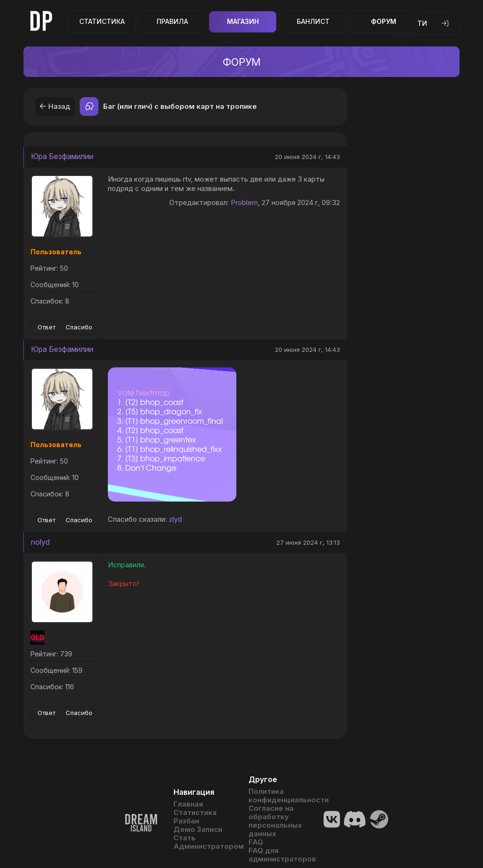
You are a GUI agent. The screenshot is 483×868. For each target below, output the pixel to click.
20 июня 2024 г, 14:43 (307, 157)
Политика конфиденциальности (279, 796)
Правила (172, 21)
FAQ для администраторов (279, 855)
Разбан (186, 821)
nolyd (40, 542)
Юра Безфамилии (62, 156)
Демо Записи (198, 830)
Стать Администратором (204, 842)
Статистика (102, 21)
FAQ (256, 842)
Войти (426, 23)
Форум (384, 21)
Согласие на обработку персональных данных (275, 821)
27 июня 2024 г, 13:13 (308, 542)
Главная (188, 804)
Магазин (243, 21)
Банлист (313, 21)
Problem (244, 202)
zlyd (175, 519)
